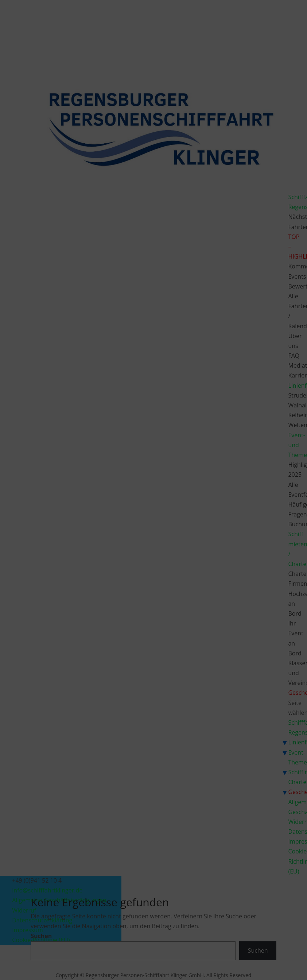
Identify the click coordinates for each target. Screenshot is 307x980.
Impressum (197, 537)
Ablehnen (147, 520)
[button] (238, 443)
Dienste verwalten (87, 499)
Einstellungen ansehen (209, 520)
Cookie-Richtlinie (116, 537)
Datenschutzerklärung (159, 537)
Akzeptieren (91, 520)
